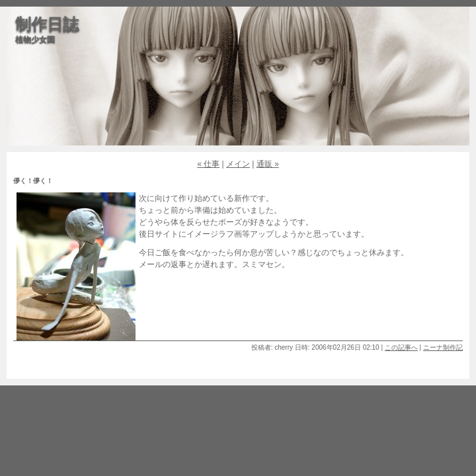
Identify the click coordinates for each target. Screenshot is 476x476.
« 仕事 (208, 164)
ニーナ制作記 (443, 347)
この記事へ (401, 347)
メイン (238, 164)
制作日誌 (47, 24)
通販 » (268, 164)
